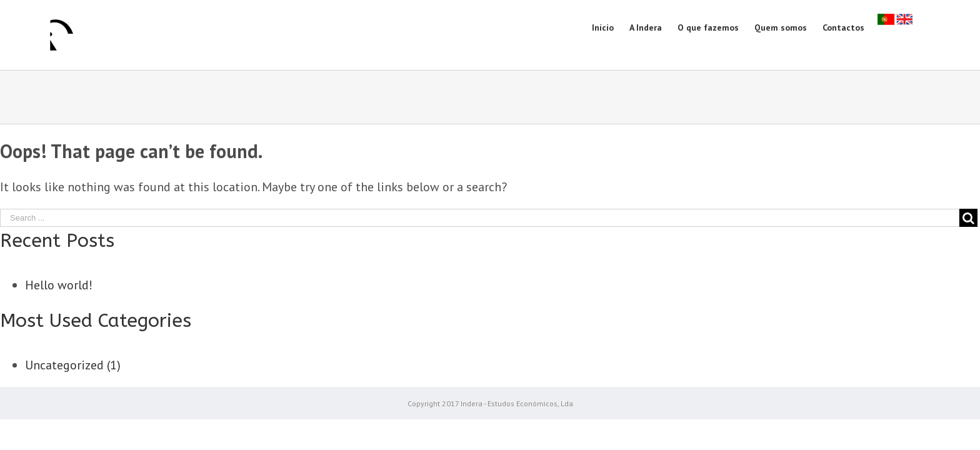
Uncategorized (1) (73, 365)
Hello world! (59, 285)
